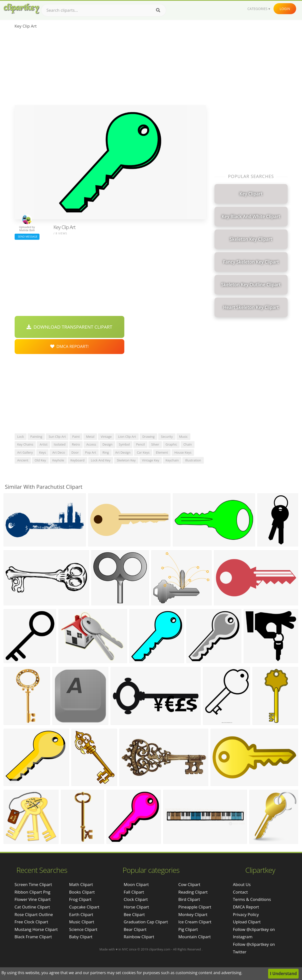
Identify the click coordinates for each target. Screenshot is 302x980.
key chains (25, 444)
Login (285, 9)
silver (155, 444)
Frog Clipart (80, 899)
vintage (106, 437)
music (183, 437)
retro (76, 444)
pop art (91, 452)
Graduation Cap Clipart (146, 922)
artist (43, 444)
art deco (58, 452)
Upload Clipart (247, 922)
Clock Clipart (136, 899)
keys (42, 452)
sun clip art (57, 437)
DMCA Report (246, 907)
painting (36, 437)
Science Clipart (83, 929)
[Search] (158, 10)
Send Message (27, 236)
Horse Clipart (136, 907)
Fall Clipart (134, 892)
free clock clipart (31, 922)
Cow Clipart (189, 884)
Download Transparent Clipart (69, 327)
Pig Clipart (188, 929)
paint (76, 437)
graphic (171, 444)
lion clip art (127, 437)
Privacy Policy (246, 914)
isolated (60, 444)
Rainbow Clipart (139, 937)
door (75, 452)
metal (90, 437)
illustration (193, 460)
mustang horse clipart (36, 929)
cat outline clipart (32, 907)
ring (106, 452)
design (107, 444)
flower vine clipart (33, 899)
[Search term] (104, 10)
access (91, 444)
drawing (148, 437)
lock (21, 437)
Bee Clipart (134, 914)
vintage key (151, 460)
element (162, 452)
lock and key (101, 460)
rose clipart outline (34, 914)
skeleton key (126, 460)
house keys (183, 452)
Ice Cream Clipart (195, 922)
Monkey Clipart (193, 914)
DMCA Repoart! (69, 346)
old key (40, 460)
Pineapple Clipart (195, 907)
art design (123, 452)
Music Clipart (82, 922)
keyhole (58, 460)
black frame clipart (33, 937)
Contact (240, 892)
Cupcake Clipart (84, 907)
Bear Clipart (135, 929)
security (167, 437)
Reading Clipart (193, 892)
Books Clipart (82, 892)
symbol (124, 444)
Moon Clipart (136, 884)
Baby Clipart (81, 937)
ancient (23, 460)
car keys (143, 452)
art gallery (25, 452)
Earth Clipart (81, 914)
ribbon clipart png (33, 892)
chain (188, 444)
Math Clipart (81, 884)
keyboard (78, 460)
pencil (140, 444)
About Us (242, 884)
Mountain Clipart (194, 937)
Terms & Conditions (252, 899)
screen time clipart (33, 884)
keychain (172, 460)
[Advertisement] (110, 69)
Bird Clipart (189, 899)
